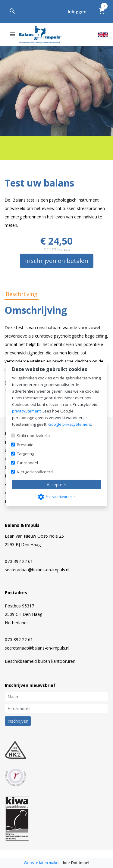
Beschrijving (22, 294)
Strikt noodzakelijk (34, 436)
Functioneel (27, 463)
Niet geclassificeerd (35, 472)
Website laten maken (43, 863)
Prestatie (25, 445)
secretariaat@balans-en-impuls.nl (37, 570)
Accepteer (56, 485)
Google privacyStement (70, 424)
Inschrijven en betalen (57, 261)
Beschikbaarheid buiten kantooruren (40, 661)
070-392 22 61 (19, 561)
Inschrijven (18, 721)
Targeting (25, 454)
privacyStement (26, 411)
